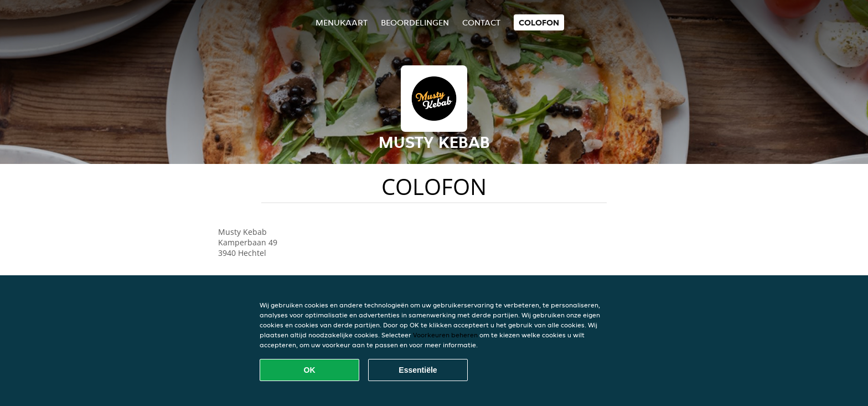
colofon (539, 22)
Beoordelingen (415, 22)
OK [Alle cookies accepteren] (310, 370)
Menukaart (342, 22)
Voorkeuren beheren (445, 335)
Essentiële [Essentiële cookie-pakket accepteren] (418, 370)
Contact (481, 22)
